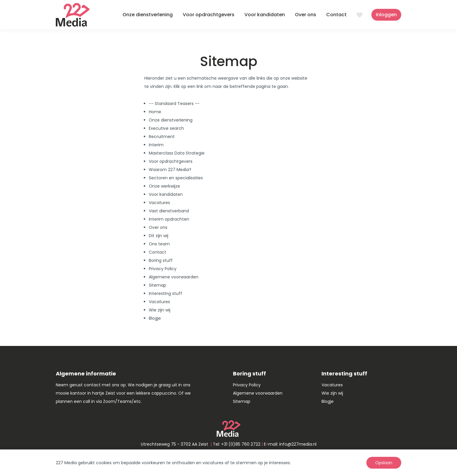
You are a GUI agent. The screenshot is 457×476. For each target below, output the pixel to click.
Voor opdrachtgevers (209, 15)
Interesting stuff (165, 293)
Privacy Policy (163, 269)
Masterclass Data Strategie (177, 153)
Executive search (166, 128)
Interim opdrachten (169, 219)
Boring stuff (161, 260)
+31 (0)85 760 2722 (241, 444)
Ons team (159, 244)
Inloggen (386, 15)
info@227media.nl (298, 444)
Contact (336, 15)
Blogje (155, 318)
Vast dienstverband (169, 211)
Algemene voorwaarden (174, 277)
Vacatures (159, 203)
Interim (156, 145)
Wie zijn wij (160, 310)
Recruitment (162, 137)
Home (155, 112)
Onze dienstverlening (148, 15)
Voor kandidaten (265, 15)
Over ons (306, 15)
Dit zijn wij (159, 236)
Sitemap (157, 285)
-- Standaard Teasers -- (174, 104)
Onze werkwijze (164, 186)
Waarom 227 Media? (170, 170)
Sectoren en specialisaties (176, 178)
